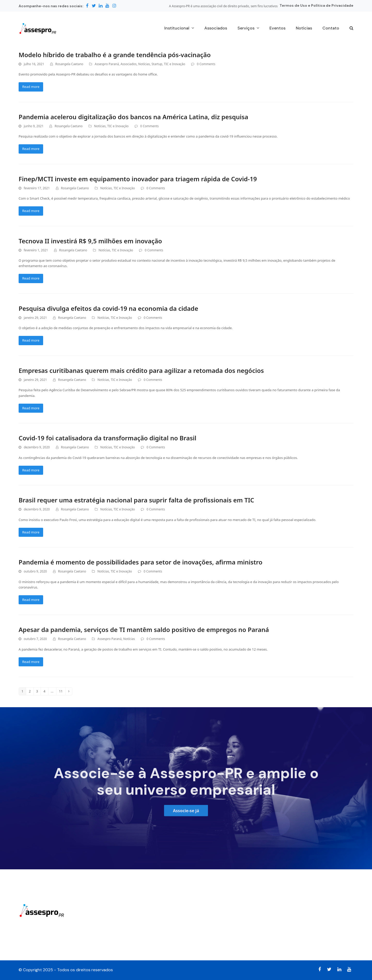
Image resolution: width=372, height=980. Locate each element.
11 (62, 691)
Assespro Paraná (107, 64)
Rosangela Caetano (69, 64)
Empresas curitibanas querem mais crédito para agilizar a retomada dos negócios (141, 370)
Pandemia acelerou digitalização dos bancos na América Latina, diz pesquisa (133, 117)
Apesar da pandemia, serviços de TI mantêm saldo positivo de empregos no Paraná (144, 630)
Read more (31, 87)
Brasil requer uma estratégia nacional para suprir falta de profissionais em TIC (136, 500)
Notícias (144, 64)
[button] (351, 28)
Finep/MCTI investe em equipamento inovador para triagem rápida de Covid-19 (138, 179)
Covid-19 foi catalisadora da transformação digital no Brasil (107, 438)
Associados (128, 64)
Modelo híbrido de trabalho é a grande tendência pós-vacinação (115, 55)
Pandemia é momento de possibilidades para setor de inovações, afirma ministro (141, 562)
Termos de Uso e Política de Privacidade (316, 5)
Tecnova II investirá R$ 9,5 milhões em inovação (90, 241)
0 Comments (206, 64)
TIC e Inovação (175, 64)
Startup (157, 64)
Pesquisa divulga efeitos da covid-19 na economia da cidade (108, 308)
